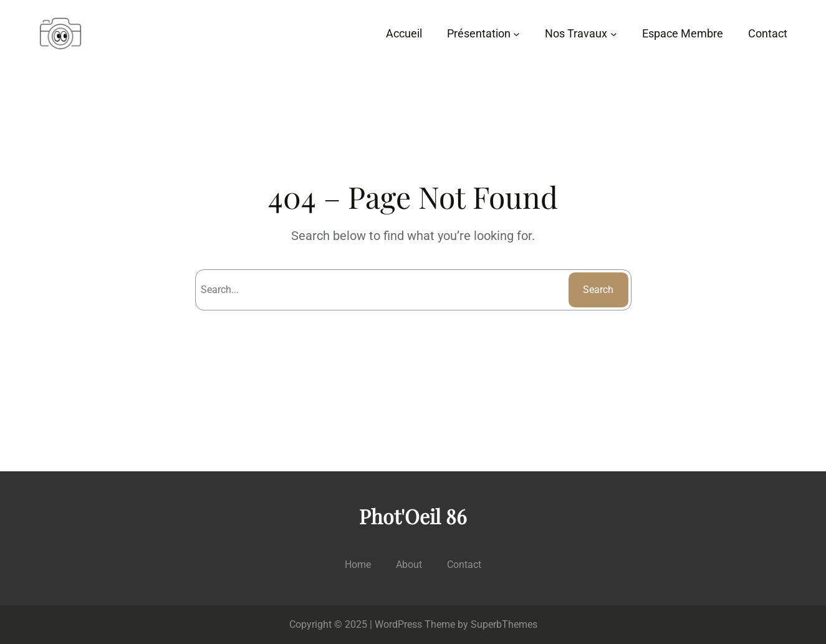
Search (598, 290)
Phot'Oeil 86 (413, 516)
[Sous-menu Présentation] (516, 34)
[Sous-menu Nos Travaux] (614, 34)
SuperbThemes (504, 624)
